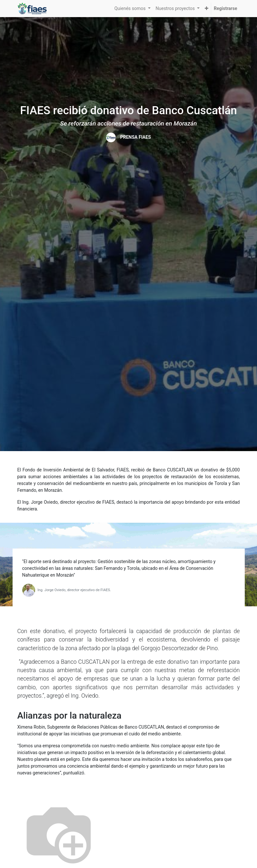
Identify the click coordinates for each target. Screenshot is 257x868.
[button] (207, 9)
